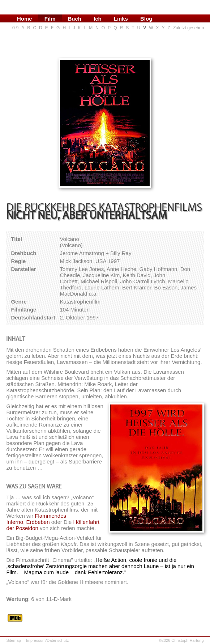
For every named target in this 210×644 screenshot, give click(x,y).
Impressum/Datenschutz (48, 640)
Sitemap (13, 640)
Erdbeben (38, 522)
